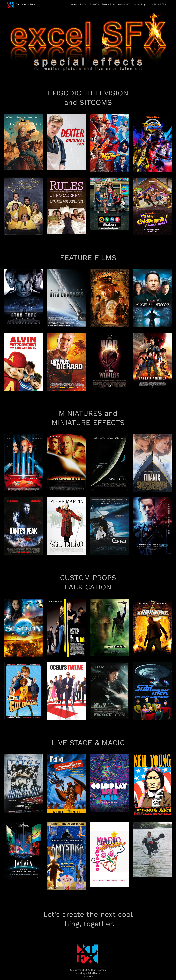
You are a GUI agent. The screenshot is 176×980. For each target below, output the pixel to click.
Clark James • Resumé (26, 5)
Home (74, 5)
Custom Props (140, 5)
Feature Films (108, 5)
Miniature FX (124, 5)
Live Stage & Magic (159, 5)
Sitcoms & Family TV (89, 5)
